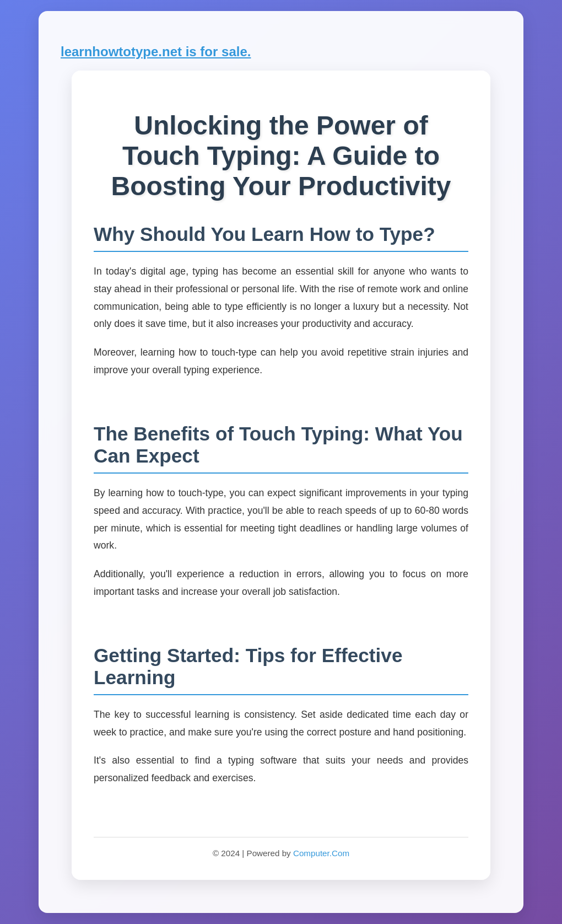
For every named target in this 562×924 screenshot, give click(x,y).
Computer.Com (321, 853)
